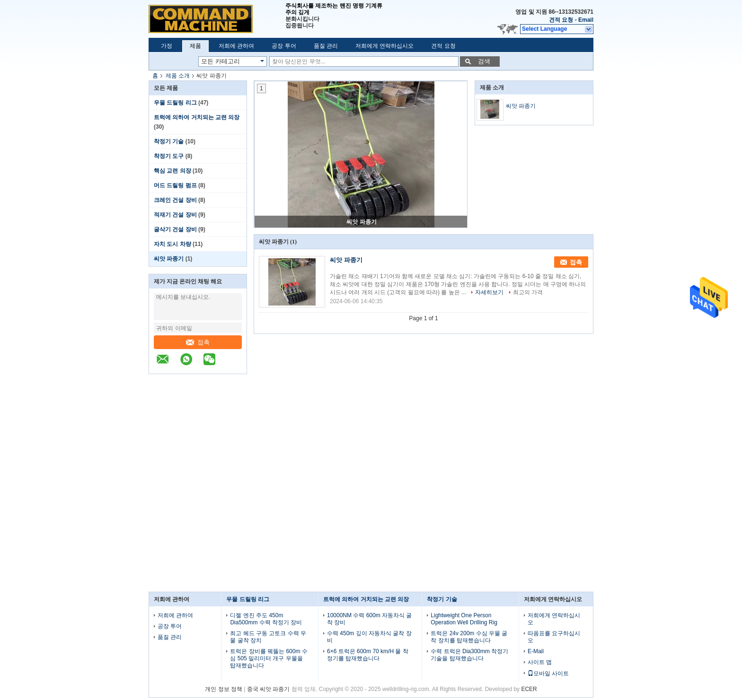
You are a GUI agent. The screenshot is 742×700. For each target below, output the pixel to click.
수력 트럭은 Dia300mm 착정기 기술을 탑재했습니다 (469, 655)
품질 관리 (326, 46)
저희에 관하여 (236, 46)
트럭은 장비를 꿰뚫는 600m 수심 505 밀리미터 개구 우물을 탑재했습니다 (269, 658)
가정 (167, 46)
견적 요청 (561, 20)
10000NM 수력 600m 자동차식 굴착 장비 (369, 619)
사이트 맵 (540, 662)
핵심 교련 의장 (172, 171)
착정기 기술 (169, 141)
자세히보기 (489, 292)
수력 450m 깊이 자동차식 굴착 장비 (369, 637)
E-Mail (536, 651)
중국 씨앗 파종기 (269, 689)
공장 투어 (284, 46)
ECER (529, 689)
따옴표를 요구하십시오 (554, 637)
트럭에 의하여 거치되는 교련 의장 (197, 117)
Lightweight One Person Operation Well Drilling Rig (464, 619)
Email (586, 20)
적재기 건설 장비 (175, 215)
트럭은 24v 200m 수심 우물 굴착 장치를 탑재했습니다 (469, 637)
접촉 (198, 342)
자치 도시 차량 (172, 244)
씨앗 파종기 (169, 259)
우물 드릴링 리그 (175, 103)
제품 (195, 46)
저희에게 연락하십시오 (384, 46)
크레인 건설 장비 (175, 200)
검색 (484, 61)
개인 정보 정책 (224, 689)
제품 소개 (178, 76)
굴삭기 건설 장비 (175, 229)
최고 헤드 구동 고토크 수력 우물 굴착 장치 (268, 637)
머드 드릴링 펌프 (175, 185)
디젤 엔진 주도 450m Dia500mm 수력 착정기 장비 (266, 619)
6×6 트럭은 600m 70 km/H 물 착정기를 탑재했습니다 (368, 655)
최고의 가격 (528, 292)
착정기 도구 (169, 156)
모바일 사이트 (548, 674)
